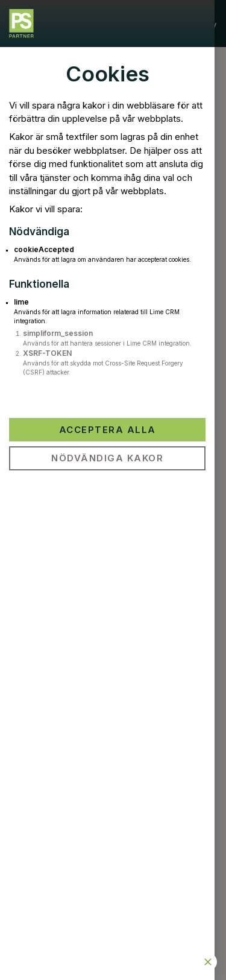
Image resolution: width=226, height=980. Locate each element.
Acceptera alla (108, 430)
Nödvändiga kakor (107, 458)
